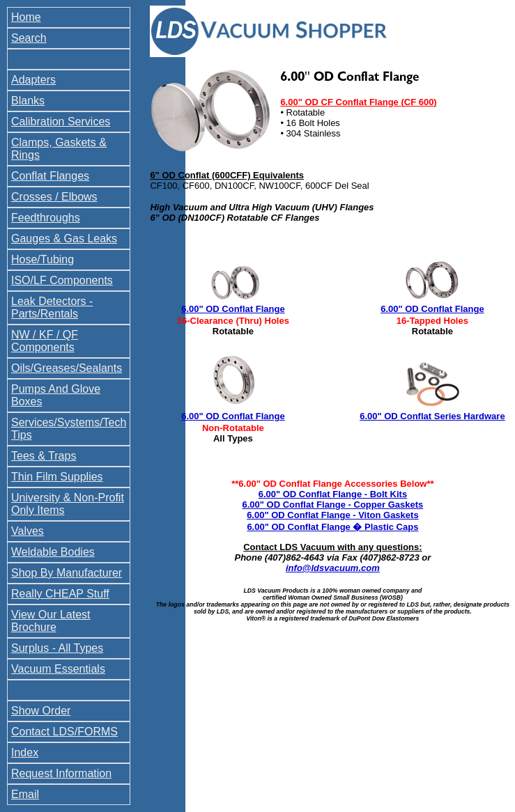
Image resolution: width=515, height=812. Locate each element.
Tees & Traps (44, 456)
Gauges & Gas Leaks (64, 239)
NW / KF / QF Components (45, 341)
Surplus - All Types (57, 648)
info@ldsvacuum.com (333, 568)
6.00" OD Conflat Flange (233, 309)
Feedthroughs (46, 218)
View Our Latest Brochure (51, 621)
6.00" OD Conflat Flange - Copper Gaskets (333, 505)
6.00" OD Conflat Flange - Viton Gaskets (332, 515)
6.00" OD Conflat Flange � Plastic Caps (332, 527)
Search (29, 38)
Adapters (33, 80)
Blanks (28, 101)
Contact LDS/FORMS (64, 732)
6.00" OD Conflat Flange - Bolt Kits (333, 494)
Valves (28, 531)
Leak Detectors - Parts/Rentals (52, 307)
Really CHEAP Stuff (60, 594)
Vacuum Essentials (58, 669)
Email (25, 794)
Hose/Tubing (43, 259)
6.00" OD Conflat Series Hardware (432, 416)
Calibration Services (61, 122)
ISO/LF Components (62, 280)
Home (26, 17)
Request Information (61, 773)
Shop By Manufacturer (67, 573)
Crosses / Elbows (54, 197)
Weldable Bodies (53, 552)
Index (25, 752)
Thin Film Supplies (57, 477)
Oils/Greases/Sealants (67, 368)
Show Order (41, 711)
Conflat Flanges (50, 176)
